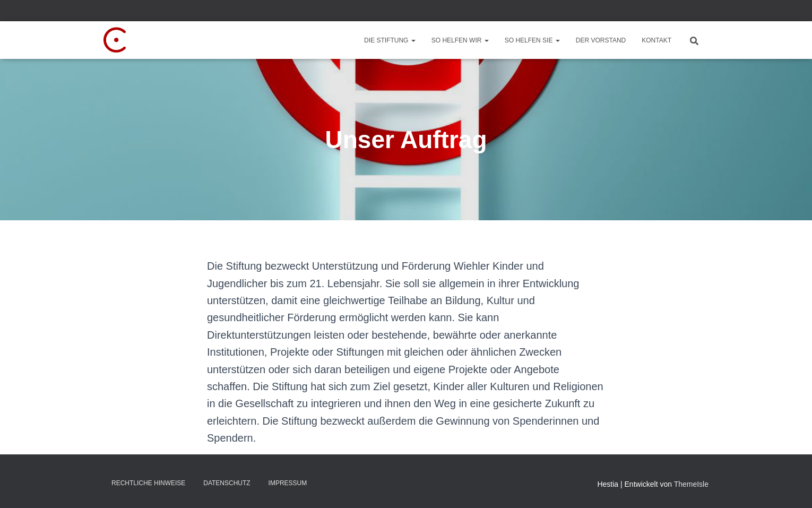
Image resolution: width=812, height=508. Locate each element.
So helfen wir (460, 40)
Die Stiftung (390, 40)
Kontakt (656, 40)
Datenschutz (227, 483)
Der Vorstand (601, 40)
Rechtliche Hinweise (148, 483)
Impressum (288, 483)
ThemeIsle (691, 484)
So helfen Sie (532, 40)
